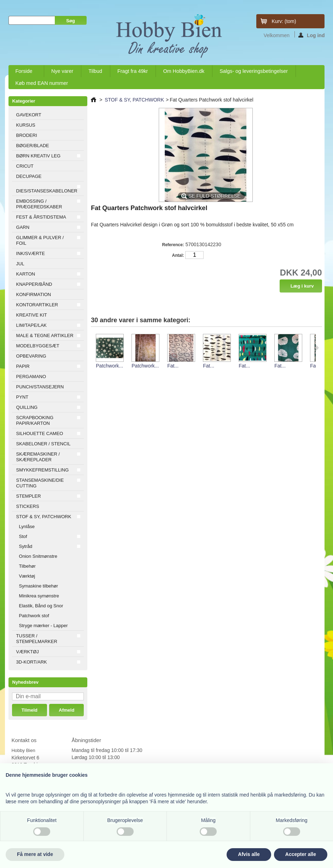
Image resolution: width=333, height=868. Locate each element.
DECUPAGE (29, 176)
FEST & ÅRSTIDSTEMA (41, 217)
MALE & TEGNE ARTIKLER (45, 335)
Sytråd (26, 546)
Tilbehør (27, 566)
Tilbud (95, 71)
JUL (20, 264)
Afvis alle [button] (249, 854)
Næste (317, 348)
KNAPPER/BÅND (34, 284)
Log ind (312, 35)
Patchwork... (109, 366)
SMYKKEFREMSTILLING (43, 470)
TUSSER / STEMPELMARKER (37, 639)
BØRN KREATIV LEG (38, 156)
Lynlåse (27, 526)
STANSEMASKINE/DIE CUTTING (40, 483)
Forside (24, 73)
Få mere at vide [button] (35, 854)
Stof (23, 536)
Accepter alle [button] (301, 854)
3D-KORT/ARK (32, 662)
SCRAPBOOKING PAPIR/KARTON (35, 420)
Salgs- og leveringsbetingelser (254, 71)
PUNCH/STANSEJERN (40, 387)
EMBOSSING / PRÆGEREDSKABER (39, 204)
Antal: (178, 255)
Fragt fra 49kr (133, 71)
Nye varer (62, 71)
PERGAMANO (31, 377)
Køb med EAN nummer (42, 83)
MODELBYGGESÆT (38, 346)
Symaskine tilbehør (39, 586)
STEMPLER (29, 496)
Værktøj (27, 576)
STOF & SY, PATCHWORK (44, 517)
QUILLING (27, 407)
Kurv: (284, 21)
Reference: (173, 245)
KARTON (26, 274)
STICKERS (28, 506)
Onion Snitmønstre (38, 556)
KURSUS (26, 125)
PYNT (22, 397)
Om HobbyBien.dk (184, 71)
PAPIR (23, 366)
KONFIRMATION (34, 294)
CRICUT (25, 166)
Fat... (173, 366)
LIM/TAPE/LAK (31, 325)
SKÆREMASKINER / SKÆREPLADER (38, 457)
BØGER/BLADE (33, 146)
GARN (23, 227)
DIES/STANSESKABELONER (47, 191)
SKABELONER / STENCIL (43, 444)
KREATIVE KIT (32, 315)
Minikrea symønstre (39, 596)
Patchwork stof (34, 616)
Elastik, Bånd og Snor (41, 606)
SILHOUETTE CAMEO (40, 433)
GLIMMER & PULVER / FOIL (40, 240)
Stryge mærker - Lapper (43, 626)
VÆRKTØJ (28, 652)
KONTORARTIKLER (37, 305)
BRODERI (27, 135)
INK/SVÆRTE (31, 253)
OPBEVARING (31, 356)
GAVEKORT (29, 115)
